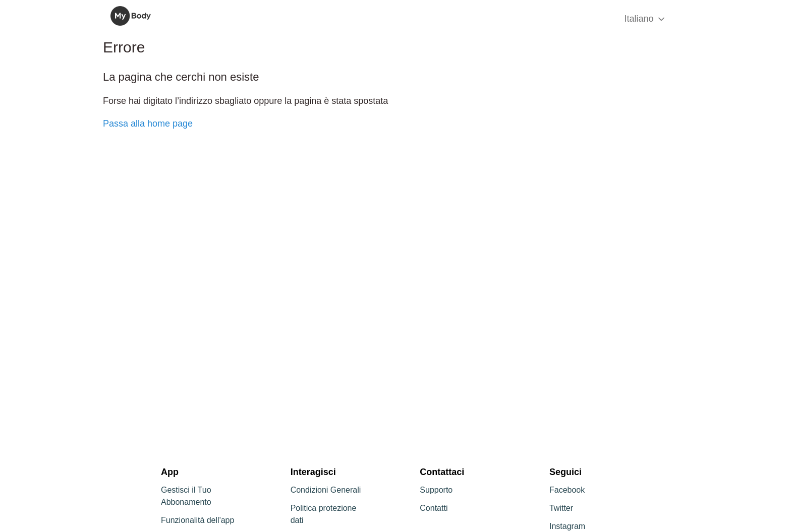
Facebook (567, 490)
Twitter (561, 508)
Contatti (434, 508)
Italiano (645, 19)
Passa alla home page (148, 124)
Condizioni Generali (326, 490)
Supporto (436, 490)
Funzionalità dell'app (197, 520)
